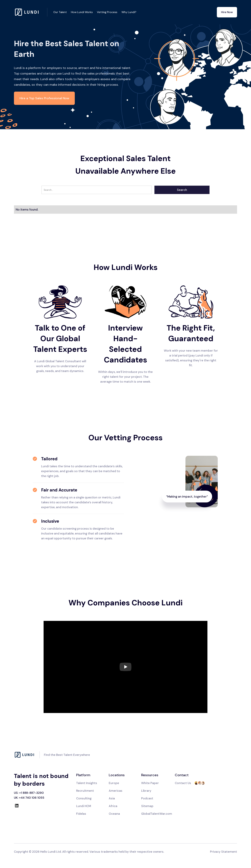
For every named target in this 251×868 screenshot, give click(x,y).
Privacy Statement (224, 852)
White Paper (150, 783)
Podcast (147, 798)
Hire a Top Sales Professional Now (44, 98)
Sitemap (147, 806)
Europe (114, 783)
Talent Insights (87, 783)
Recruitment (85, 791)
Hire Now (227, 12)
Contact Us (183, 783)
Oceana (114, 814)
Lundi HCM (84, 806)
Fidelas (81, 814)
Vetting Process (107, 12)
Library (146, 791)
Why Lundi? (129, 12)
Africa (113, 806)
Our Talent (60, 12)
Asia (112, 798)
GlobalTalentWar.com (157, 814)
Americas (116, 791)
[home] (31, 12)
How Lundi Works (82, 12)
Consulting (84, 798)
